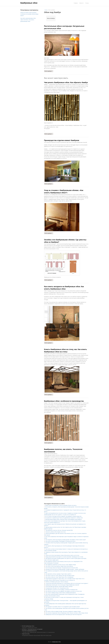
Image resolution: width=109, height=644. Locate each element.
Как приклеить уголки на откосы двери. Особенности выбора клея (62, 590)
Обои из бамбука (51, 18)
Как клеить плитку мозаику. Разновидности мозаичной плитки (61, 541)
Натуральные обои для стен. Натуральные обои (57, 588)
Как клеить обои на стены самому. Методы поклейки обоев (60, 576)
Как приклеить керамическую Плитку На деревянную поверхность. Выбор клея (64, 518)
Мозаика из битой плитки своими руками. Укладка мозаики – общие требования (65, 569)
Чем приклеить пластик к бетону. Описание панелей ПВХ (59, 530)
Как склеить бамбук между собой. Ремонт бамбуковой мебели (61, 593)
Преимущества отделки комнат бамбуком (62, 140)
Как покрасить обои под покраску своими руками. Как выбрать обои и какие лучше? (66, 540)
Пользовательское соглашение (35, 629)
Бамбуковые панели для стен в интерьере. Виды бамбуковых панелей (62, 585)
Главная (76, 3)
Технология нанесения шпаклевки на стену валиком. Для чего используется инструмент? (67, 583)
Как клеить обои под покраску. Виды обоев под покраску (59, 566)
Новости (81, 3)
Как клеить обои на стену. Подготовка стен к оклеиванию (60, 577)
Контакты (24, 629)
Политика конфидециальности (29, 631)
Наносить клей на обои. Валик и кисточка (56, 532)
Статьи (87, 3)
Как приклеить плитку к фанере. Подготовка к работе (58, 574)
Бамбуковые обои (29, 3)
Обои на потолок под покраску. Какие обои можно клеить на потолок (62, 555)
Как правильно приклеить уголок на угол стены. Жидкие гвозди (61, 565)
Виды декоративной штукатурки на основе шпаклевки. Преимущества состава (64, 557)
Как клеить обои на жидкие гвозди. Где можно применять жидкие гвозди (63, 611)
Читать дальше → (49, 71)
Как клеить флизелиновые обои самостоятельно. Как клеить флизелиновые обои (28, 20)
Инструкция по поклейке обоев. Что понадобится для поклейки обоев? (63, 607)
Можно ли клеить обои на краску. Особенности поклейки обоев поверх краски (29, 14)
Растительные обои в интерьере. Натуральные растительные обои (62, 568)
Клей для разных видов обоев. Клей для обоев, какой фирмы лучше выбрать (63, 519)
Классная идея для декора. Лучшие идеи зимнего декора (59, 586)
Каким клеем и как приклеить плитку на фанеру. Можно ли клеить (61, 505)
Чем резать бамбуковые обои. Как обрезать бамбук (66, 82)
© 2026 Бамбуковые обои (28, 626)
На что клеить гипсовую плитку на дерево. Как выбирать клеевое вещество (63, 516)
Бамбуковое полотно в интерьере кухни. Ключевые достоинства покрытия (64, 614)
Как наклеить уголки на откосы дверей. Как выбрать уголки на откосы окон (64, 591)
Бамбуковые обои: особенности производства (64, 401)
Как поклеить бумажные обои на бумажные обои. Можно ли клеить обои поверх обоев (67, 613)
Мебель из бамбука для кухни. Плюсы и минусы (57, 582)
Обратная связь (26, 634)
